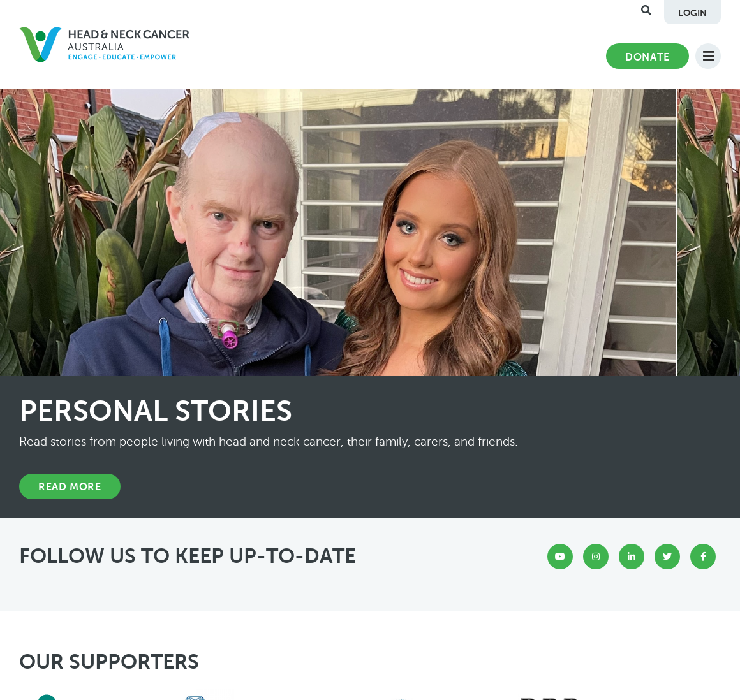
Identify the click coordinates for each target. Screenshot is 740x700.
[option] (370, 304)
